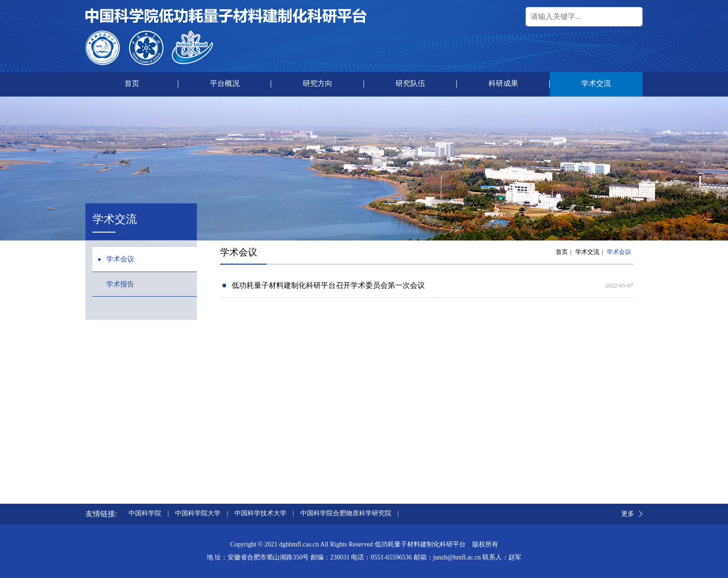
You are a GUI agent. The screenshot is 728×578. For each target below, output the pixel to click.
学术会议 (619, 252)
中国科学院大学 (198, 513)
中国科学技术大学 (260, 513)
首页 (562, 252)
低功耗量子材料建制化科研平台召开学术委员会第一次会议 (328, 285)
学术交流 (587, 252)
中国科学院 (145, 513)
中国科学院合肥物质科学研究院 (346, 513)
